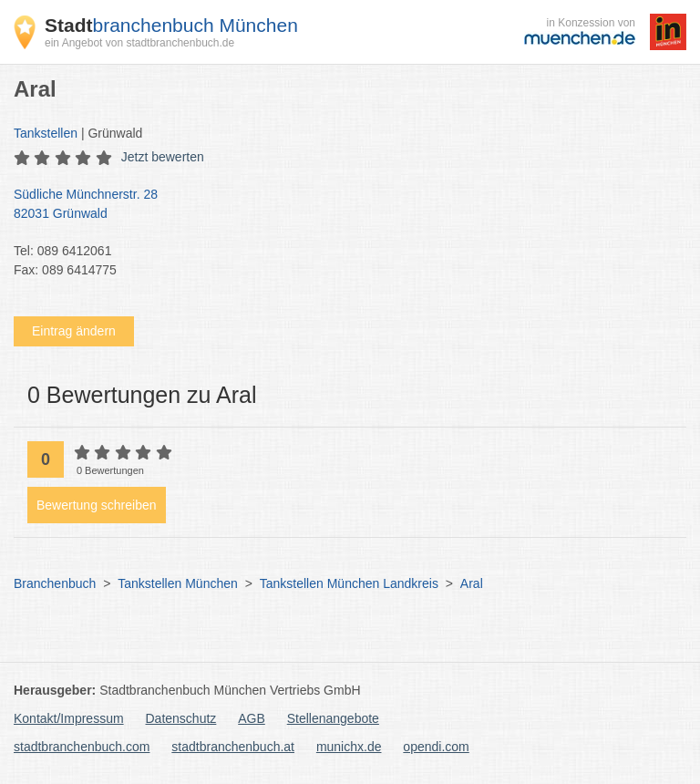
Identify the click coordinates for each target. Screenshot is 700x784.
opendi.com (436, 747)
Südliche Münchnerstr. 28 (341, 205)
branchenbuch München (171, 25)
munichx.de (349, 747)
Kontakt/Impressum (69, 718)
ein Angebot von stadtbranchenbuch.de (139, 43)
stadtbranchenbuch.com (82, 747)
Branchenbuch (55, 583)
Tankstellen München (178, 583)
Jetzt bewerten (163, 157)
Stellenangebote (333, 718)
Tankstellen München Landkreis (349, 583)
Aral (472, 583)
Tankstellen (46, 133)
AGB (252, 718)
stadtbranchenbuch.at (233, 747)
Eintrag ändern (74, 331)
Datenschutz (181, 718)
